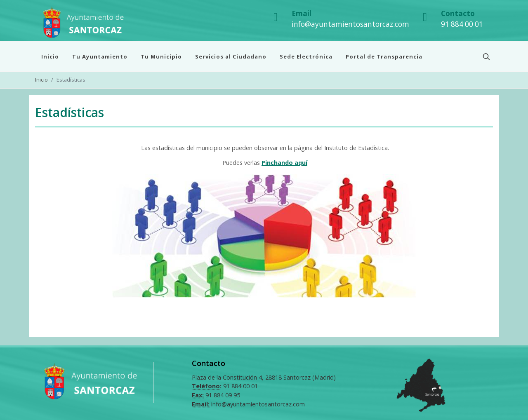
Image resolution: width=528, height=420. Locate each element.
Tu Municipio (161, 56)
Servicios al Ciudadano (231, 56)
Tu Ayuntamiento (100, 56)
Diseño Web (251, 411)
